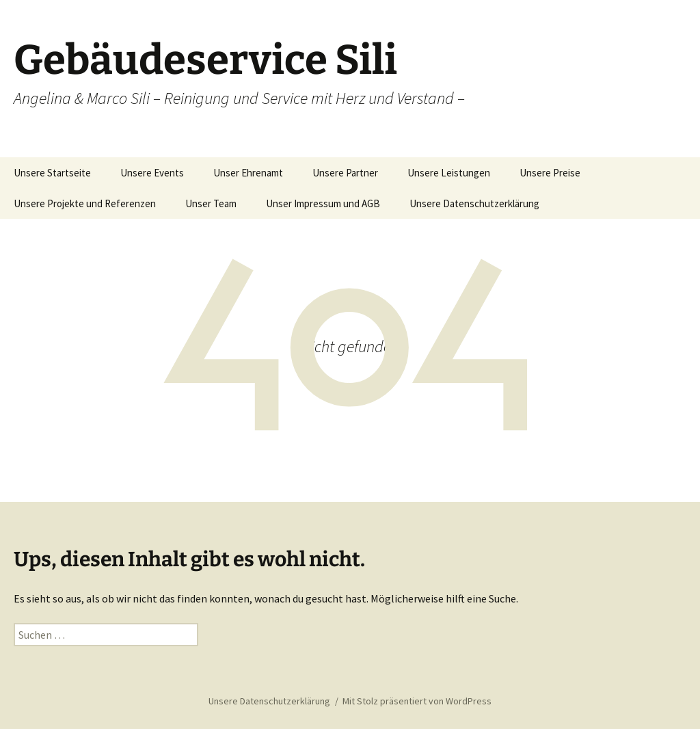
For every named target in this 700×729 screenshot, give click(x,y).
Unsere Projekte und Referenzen (85, 203)
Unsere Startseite (52, 173)
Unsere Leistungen (449, 173)
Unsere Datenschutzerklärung (474, 203)
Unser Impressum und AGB (323, 203)
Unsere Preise (550, 173)
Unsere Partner (345, 173)
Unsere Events (152, 173)
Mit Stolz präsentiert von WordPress (417, 701)
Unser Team (211, 203)
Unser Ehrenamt (248, 173)
